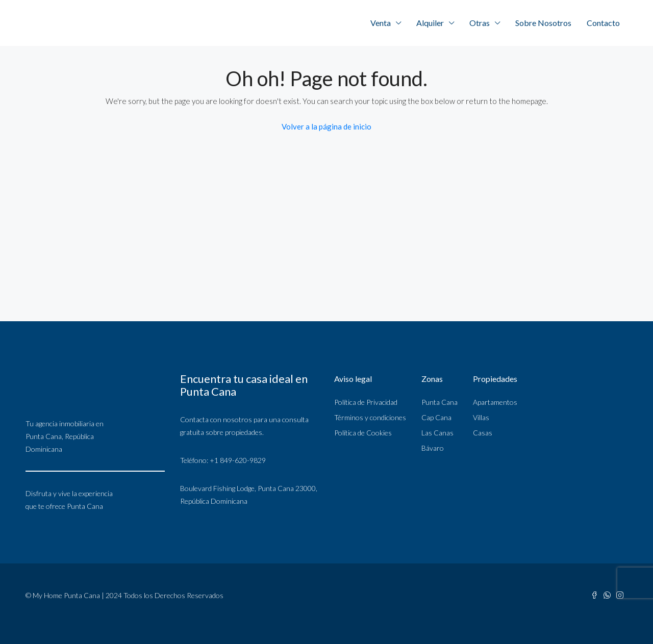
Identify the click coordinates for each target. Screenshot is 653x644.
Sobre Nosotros (543, 23)
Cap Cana (436, 417)
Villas (481, 417)
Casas (483, 433)
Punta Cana (439, 402)
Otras (480, 23)
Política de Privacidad (366, 402)
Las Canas (437, 433)
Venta (381, 23)
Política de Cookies (363, 433)
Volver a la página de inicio (326, 126)
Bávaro (433, 448)
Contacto (603, 23)
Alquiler (430, 23)
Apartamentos (495, 402)
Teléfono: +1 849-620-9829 (223, 460)
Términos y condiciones (370, 417)
